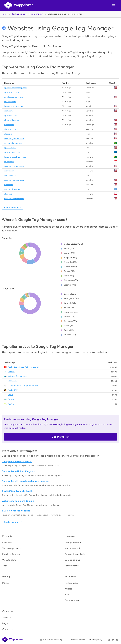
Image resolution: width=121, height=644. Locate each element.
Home (5, 14)
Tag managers (36, 14)
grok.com (8, 111)
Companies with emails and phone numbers (25, 481)
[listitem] (29, 543)
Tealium (11, 372)
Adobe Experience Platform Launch (24, 367)
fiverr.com (9, 185)
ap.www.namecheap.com (15, 88)
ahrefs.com (9, 162)
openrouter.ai (10, 148)
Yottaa (11, 399)
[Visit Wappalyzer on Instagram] (109, 640)
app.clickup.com (11, 92)
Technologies (18, 14)
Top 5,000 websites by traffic (17, 491)
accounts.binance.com (14, 166)
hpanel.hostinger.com (14, 106)
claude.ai (8, 134)
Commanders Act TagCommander (23, 385)
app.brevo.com (11, 115)
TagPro (11, 404)
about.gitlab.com (12, 120)
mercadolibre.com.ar (13, 189)
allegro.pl (8, 194)
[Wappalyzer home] (18, 5)
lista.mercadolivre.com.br (15, 157)
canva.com (9, 171)
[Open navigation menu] (114, 5)
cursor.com (9, 125)
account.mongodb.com (15, 180)
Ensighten (12, 381)
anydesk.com (10, 102)
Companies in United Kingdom (18, 471)
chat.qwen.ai (10, 175)
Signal (10, 395)
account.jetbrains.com (14, 199)
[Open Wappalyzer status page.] (52, 640)
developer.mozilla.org (14, 97)
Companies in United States (17, 462)
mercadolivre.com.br (13, 143)
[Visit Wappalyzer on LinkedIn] (117, 640)
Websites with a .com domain (18, 501)
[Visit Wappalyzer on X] (113, 640)
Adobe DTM (13, 390)
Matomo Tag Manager (18, 376)
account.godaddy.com (14, 139)
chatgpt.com (10, 129)
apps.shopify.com (12, 152)
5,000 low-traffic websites (16, 511)
